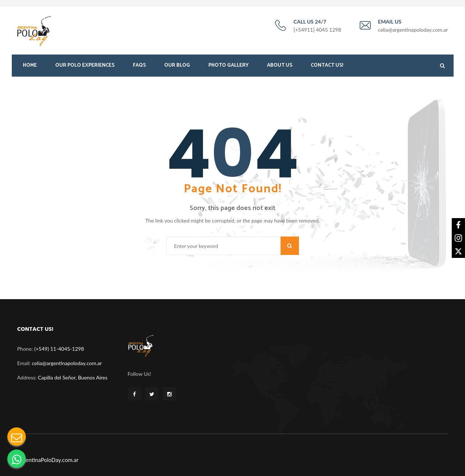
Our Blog (177, 65)
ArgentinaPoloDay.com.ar (48, 460)
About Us (280, 65)
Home (30, 65)
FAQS (139, 65)
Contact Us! (327, 65)
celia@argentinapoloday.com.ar (67, 363)
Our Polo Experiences (85, 65)
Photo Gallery (228, 65)
